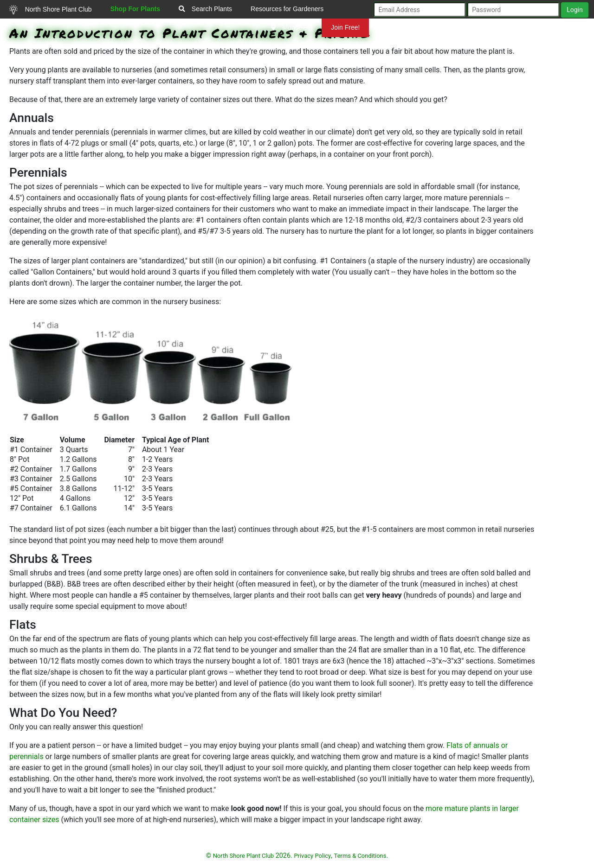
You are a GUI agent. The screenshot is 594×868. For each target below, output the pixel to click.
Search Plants (205, 9)
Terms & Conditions (360, 856)
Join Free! (345, 27)
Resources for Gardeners (287, 9)
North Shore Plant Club (51, 10)
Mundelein (292, 27)
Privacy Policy (312, 856)
